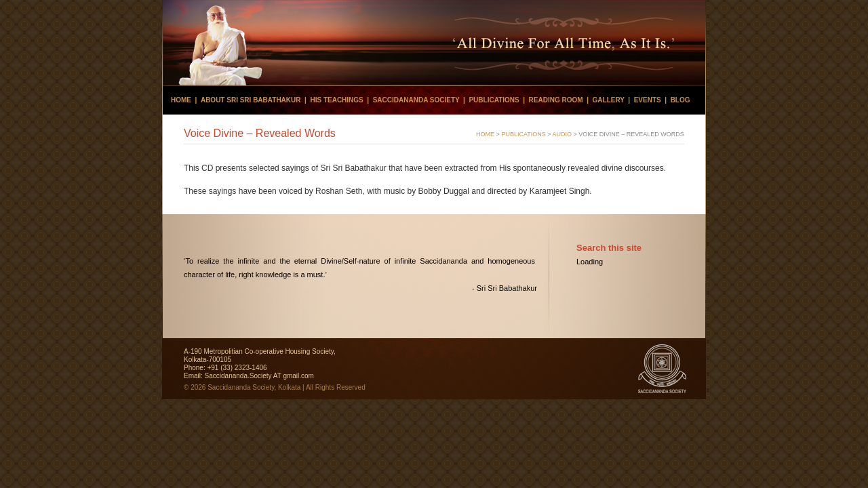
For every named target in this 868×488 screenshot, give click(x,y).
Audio (563, 134)
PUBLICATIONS (523, 134)
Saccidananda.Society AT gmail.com (259, 376)
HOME (485, 134)
